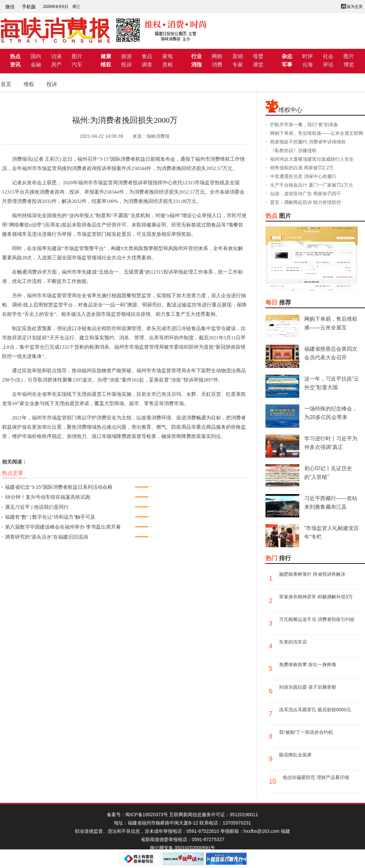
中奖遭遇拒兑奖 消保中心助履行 (303, 176)
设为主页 (355, 7)
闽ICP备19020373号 (147, 815)
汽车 (77, 65)
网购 (217, 56)
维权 (106, 65)
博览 (349, 65)
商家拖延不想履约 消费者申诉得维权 (308, 142)
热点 (15, 56)
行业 (196, 56)
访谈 (56, 56)
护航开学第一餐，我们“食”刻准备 (304, 125)
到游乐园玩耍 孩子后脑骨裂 (308, 687)
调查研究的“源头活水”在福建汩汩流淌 (46, 537)
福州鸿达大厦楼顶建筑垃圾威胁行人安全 (312, 159)
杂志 (287, 56)
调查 (147, 65)
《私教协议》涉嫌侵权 (293, 150)
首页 (6, 84)
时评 (308, 56)
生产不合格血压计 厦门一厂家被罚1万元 (312, 185)
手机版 (29, 7)
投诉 (126, 65)
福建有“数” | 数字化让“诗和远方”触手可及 (50, 517)
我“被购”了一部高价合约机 (306, 732)
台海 (308, 65)
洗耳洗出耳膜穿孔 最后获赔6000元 (315, 710)
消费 (217, 65)
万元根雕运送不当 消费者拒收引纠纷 (317, 619)
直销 (238, 56)
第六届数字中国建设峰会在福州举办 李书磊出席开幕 (63, 527)
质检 (168, 65)
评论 (328, 65)
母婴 (258, 56)
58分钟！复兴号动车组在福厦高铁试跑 (48, 497)
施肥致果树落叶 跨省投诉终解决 (312, 574)
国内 (36, 56)
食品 (147, 56)
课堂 (258, 65)
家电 (168, 56)
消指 (196, 65)
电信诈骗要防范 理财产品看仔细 (316, 777)
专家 (238, 65)
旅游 (126, 56)
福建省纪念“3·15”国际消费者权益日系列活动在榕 (59, 487)
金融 (36, 65)
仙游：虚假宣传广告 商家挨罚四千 (306, 194)
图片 (77, 56)
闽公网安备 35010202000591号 (183, 848)
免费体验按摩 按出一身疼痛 (308, 664)
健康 (106, 56)
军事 (287, 65)
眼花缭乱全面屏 (295, 755)
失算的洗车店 (293, 642)
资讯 (15, 65)
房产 (56, 65)
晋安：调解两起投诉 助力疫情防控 (306, 202)
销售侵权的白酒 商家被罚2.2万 (302, 168)
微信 (10, 7)
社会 (328, 56)
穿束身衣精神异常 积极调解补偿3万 (316, 597)
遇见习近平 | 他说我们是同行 (37, 507)
